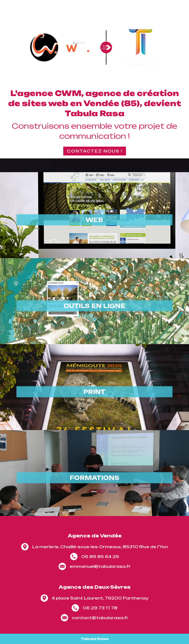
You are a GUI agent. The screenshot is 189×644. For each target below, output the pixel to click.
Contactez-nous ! (95, 151)
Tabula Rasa (95, 639)
